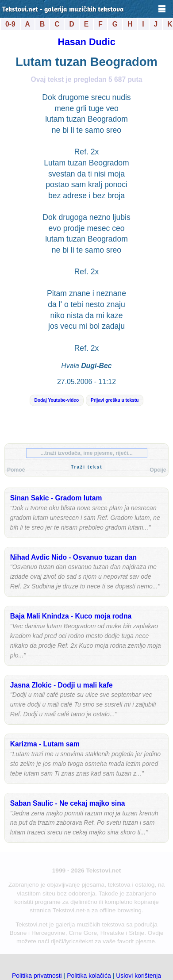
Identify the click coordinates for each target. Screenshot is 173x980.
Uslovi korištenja (138, 976)
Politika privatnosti (37, 976)
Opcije (158, 470)
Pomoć (16, 470)
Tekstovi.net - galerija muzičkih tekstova (63, 10)
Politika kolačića (89, 976)
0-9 (10, 24)
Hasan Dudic (86, 42)
